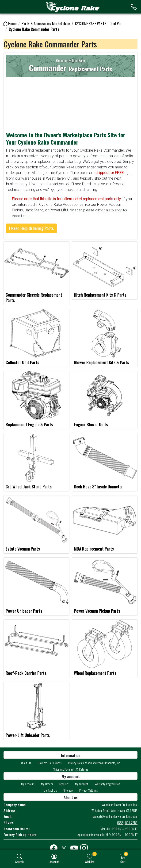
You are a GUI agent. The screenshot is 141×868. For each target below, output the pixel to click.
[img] (19, 857)
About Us (26, 763)
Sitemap (68, 790)
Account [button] (54, 862)
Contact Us (50, 790)
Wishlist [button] (90, 862)
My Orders (47, 784)
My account (28, 784)
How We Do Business (50, 763)
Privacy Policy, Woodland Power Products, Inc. (94, 763)
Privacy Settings (88, 790)
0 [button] (94, 854)
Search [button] (19, 862)
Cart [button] (123, 862)
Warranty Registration (107, 784)
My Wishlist (82, 784)
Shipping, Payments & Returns (71, 769)
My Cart (64, 784)
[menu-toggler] (10, 7)
